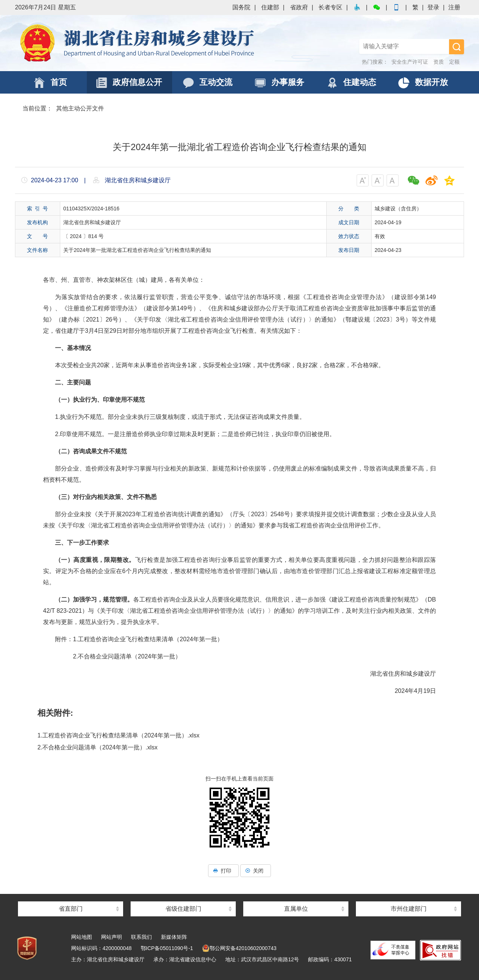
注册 (454, 7)
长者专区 (330, 7)
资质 (439, 62)
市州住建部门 (409, 909)
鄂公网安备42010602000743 (239, 948)
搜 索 (457, 47)
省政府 (299, 7)
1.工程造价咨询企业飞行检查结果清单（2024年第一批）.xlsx (118, 735)
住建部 (270, 7)
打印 (223, 871)
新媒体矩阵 (174, 937)
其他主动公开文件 (80, 108)
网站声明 (112, 937)
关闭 (256, 871)
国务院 (241, 7)
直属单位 (296, 909)
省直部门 (71, 909)
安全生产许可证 (410, 62)
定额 (454, 62)
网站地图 (82, 937)
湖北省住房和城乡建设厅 (138, 43)
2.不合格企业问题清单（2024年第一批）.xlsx (97, 747)
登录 (433, 7)
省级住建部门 (183, 909)
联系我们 (141, 937)
